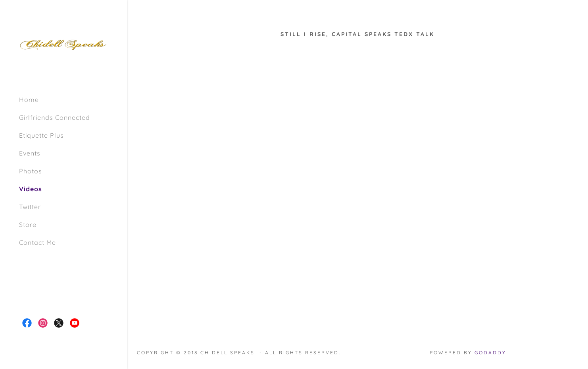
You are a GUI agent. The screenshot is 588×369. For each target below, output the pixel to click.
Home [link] (29, 100)
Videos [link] (31, 189)
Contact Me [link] (37, 242)
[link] (63, 44)
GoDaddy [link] (490, 353)
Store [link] (28, 225)
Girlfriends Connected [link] (55, 117)
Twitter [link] (30, 207)
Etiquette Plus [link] (41, 135)
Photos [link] (31, 171)
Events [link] (30, 153)
